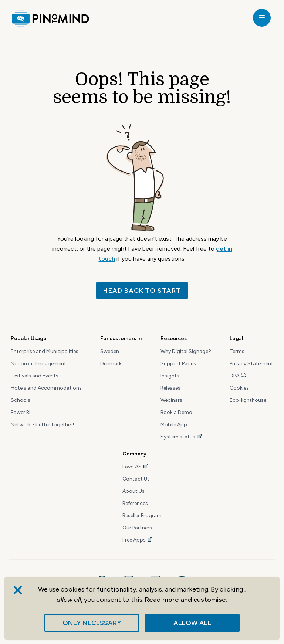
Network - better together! (42, 425)
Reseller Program (142, 516)
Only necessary (92, 623)
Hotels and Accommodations (46, 388)
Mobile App (174, 425)
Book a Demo (176, 412)
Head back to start (142, 291)
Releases (170, 388)
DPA (234, 376)
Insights (170, 376)
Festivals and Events (35, 376)
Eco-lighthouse (248, 400)
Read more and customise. (186, 600)
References (135, 503)
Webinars (171, 400)
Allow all (192, 623)
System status (181, 437)
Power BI (21, 412)
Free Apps (138, 540)
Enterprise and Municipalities (45, 351)
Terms (237, 351)
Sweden (110, 351)
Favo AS (136, 467)
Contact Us (136, 479)
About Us (133, 491)
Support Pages (178, 364)
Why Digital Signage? (186, 351)
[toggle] (262, 18)
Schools (21, 400)
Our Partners (137, 528)
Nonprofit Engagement (38, 364)
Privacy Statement (251, 364)
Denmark (111, 364)
